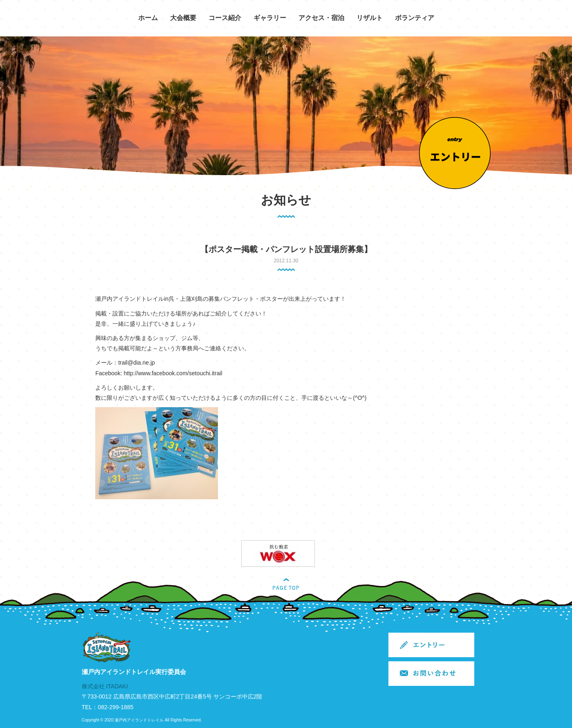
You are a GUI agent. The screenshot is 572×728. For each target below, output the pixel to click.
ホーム (148, 18)
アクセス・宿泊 (321, 18)
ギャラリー (270, 18)
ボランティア (415, 18)
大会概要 (183, 18)
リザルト (370, 18)
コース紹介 (225, 18)
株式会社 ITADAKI (105, 686)
